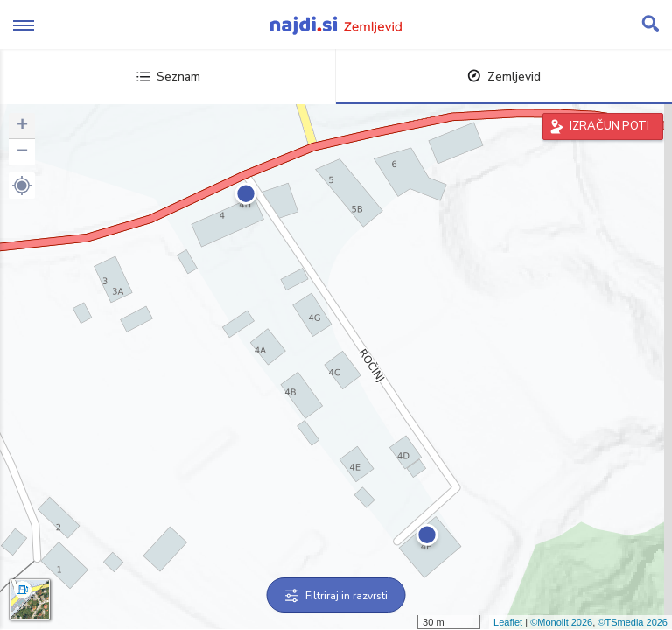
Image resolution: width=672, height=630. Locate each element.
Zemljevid (504, 77)
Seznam (168, 77)
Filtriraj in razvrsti (336, 596)
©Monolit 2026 (561, 622)
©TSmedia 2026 (633, 622)
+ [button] (22, 126)
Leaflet (508, 622)
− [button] (22, 152)
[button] (22, 185)
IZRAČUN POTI (609, 126)
